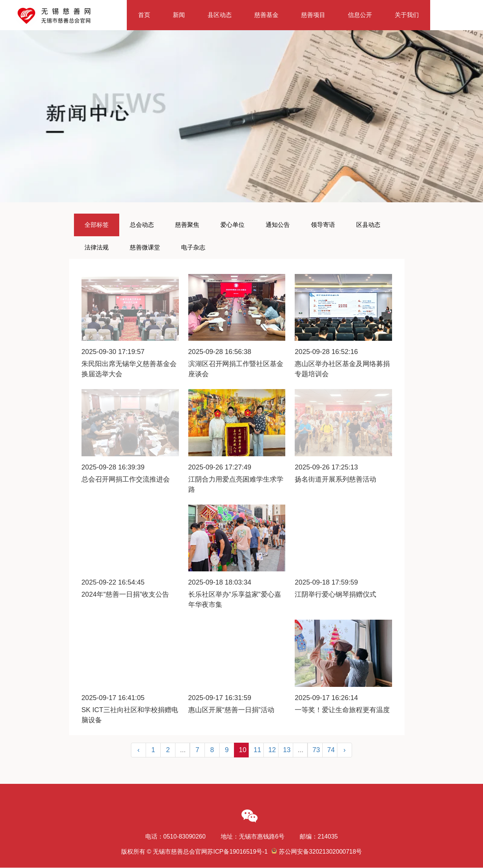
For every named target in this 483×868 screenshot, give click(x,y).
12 (272, 750)
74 (331, 750)
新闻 (179, 15)
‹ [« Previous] (138, 750)
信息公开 (360, 15)
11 (257, 750)
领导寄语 (323, 225)
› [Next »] (345, 750)
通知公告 (278, 225)
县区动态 (220, 15)
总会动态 (142, 225)
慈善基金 (266, 15)
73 (316, 750)
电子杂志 (193, 247)
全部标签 (97, 225)
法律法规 (97, 247)
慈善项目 (313, 15)
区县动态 (368, 225)
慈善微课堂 (145, 247)
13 (287, 750)
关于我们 (407, 15)
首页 (144, 15)
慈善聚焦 (187, 225)
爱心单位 (232, 225)
